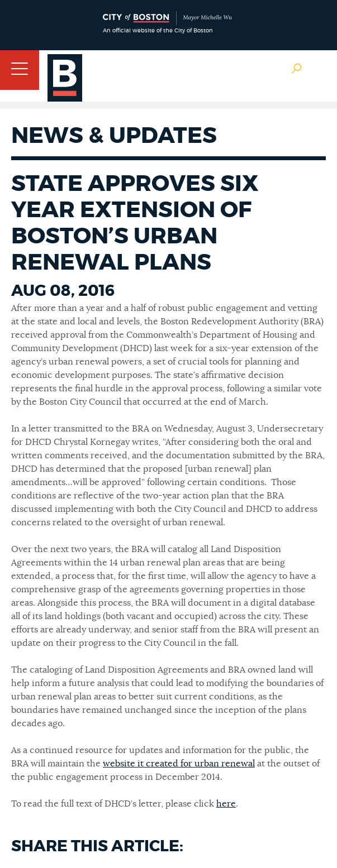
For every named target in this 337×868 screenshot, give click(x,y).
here (226, 804)
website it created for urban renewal (179, 764)
